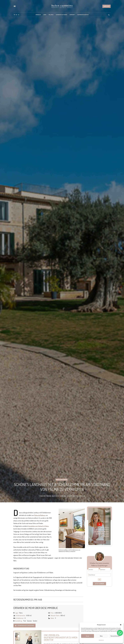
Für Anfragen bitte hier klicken (24, 626)
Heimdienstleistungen (61, 15)
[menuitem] (14, 15)
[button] (121, 625)
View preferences (115, 636)
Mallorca (51, 15)
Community (72, 15)
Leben (45, 15)
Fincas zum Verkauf (62, 480)
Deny (101, 636)
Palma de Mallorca (40, 515)
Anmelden (106, 6)
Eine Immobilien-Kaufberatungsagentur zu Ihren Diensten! (61, 637)
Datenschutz (101, 640)
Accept (88, 636)
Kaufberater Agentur (83, 15)
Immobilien (38, 15)
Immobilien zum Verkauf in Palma (38, 526)
